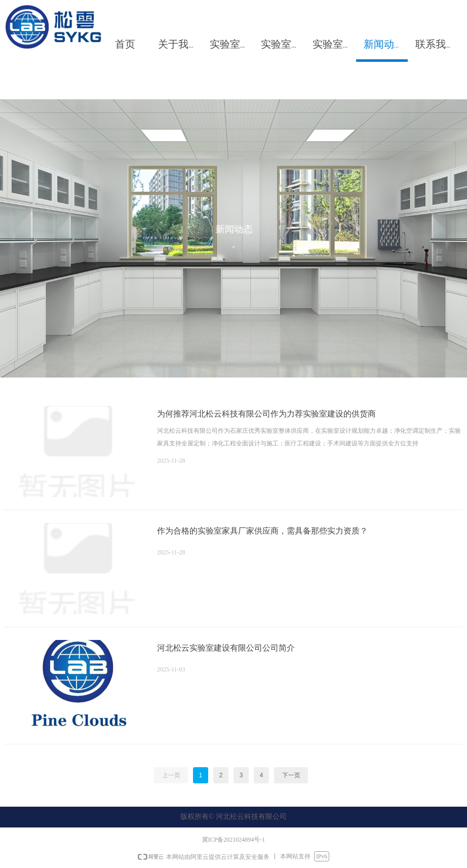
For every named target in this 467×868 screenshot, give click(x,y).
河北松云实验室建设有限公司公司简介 (226, 648)
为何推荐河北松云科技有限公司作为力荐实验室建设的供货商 (266, 414)
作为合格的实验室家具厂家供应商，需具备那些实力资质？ (262, 531)
